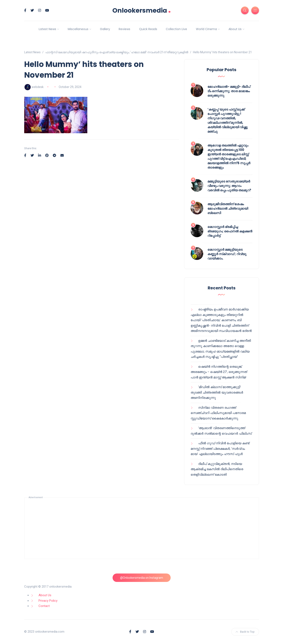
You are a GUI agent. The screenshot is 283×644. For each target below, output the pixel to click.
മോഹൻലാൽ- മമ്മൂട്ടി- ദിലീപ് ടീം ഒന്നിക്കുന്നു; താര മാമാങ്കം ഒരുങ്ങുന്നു (229, 91)
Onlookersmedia (142, 11)
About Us (235, 29)
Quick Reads (148, 29)
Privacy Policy (48, 601)
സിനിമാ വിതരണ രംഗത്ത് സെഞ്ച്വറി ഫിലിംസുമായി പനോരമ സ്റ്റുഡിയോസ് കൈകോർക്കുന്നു (218, 413)
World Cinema (206, 29)
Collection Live (176, 29)
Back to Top (245, 632)
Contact (44, 606)
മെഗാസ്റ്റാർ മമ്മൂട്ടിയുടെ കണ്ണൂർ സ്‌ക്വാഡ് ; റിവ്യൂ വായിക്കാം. (227, 254)
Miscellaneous (78, 29)
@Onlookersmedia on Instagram (142, 578)
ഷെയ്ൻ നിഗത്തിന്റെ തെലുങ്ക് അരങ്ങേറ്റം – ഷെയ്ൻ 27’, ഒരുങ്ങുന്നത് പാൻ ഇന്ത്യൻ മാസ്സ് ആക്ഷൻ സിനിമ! (219, 372)
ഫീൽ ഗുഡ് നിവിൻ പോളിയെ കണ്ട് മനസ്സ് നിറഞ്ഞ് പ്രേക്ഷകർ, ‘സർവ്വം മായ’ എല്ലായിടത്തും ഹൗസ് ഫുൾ (220, 449)
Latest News (47, 29)
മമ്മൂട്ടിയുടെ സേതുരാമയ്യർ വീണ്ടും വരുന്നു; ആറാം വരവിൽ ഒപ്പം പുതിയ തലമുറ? (229, 186)
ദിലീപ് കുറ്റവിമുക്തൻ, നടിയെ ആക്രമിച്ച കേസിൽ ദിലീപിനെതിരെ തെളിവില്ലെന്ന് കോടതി (217, 469)
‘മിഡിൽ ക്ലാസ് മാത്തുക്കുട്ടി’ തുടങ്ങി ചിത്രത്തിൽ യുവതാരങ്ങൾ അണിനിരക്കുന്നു (217, 392)
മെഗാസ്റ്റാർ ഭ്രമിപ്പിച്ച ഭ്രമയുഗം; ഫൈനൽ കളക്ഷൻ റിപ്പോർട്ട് (230, 231)
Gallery (105, 29)
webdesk (38, 87)
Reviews (124, 29)
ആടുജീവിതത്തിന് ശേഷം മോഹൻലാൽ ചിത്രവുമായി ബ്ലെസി (228, 208)
